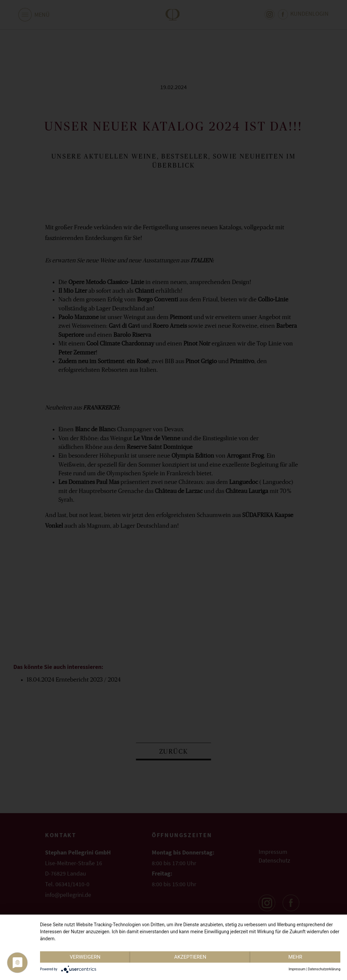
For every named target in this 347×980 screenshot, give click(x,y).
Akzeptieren (190, 957)
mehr (295, 957)
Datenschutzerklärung (324, 969)
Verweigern (85, 957)
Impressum (297, 969)
